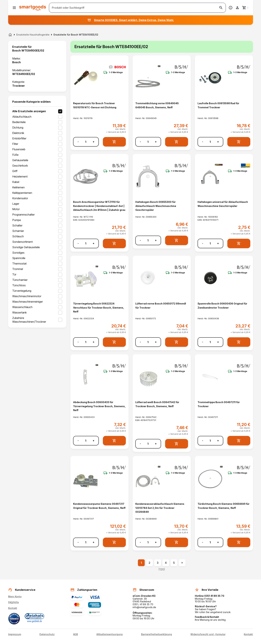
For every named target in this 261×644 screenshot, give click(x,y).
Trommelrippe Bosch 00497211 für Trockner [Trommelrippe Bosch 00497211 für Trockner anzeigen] (219, 404)
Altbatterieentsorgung (110, 634)
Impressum (15, 634)
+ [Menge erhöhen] (94, 142)
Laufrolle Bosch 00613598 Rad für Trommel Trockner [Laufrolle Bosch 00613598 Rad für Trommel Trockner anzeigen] (218, 105)
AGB (75, 634)
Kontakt (13, 608)
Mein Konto (15, 596)
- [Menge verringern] (78, 142)
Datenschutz (47, 634)
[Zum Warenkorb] (246, 8)
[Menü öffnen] (14, 8)
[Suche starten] (221, 8)
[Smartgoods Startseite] (33, 8)
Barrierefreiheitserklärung (157, 634)
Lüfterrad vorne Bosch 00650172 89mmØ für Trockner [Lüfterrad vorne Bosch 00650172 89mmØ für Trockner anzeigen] (161, 306)
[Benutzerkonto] (237, 8)
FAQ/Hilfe (14, 602)
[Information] (231, 8)
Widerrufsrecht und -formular (208, 634)
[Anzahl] (86, 142)
